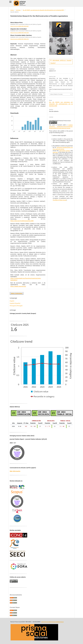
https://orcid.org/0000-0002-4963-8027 (20, 26)
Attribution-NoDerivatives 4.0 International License (63, 148)
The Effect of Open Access (60, 200)
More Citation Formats (56, 94)
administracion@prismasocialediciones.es (52, 622)
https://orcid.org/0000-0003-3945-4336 (20, 33)
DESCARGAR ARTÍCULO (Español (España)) (61, 62)
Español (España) (15, 303)
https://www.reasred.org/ (18, 286)
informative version (65, 151)
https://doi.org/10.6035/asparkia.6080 (22, 221)
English (12, 301)
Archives (18, 10)
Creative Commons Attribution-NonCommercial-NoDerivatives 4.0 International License (61, 126)
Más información (15, 471)
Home (12, 10)
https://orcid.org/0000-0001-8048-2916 (20, 39)
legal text (55, 152)
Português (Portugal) (16, 306)
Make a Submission (17, 293)
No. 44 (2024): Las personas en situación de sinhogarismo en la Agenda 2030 (43, 10)
